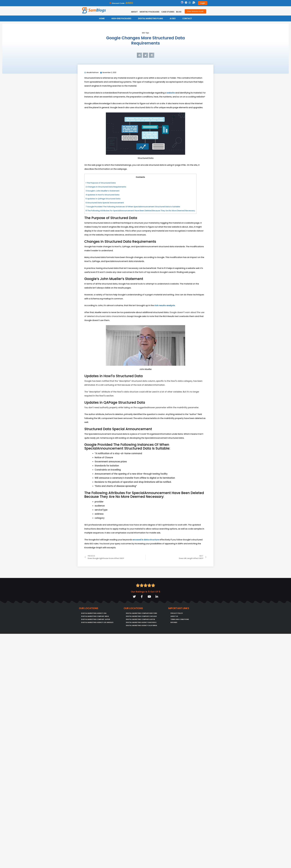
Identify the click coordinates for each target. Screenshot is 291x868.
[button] (139, 55)
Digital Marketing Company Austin (140, 619)
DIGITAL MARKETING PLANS (150, 18)
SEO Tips (145, 33)
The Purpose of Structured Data (101, 183)
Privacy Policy (177, 613)
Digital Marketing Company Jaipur (96, 619)
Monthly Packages (150, 12)
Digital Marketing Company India (95, 616)
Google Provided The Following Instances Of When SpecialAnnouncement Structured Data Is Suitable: (133, 207)
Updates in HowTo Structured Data (102, 195)
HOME (102, 18)
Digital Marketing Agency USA (94, 613)
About (134, 12)
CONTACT (187, 18)
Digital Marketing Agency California (142, 626)
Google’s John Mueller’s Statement (103, 191)
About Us (174, 616)
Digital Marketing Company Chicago (141, 616)
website (171, 93)
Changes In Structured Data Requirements (106, 187)
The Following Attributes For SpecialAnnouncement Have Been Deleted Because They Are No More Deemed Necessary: (140, 211)
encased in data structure (146, 540)
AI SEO (173, 18)
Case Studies (168, 12)
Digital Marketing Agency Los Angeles (97, 623)
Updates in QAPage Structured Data (103, 199)
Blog (179, 12)
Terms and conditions (180, 619)
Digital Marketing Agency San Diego (141, 623)
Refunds (174, 623)
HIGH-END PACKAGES (121, 18)
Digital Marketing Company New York (141, 613)
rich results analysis (164, 305)
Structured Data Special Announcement (105, 203)
